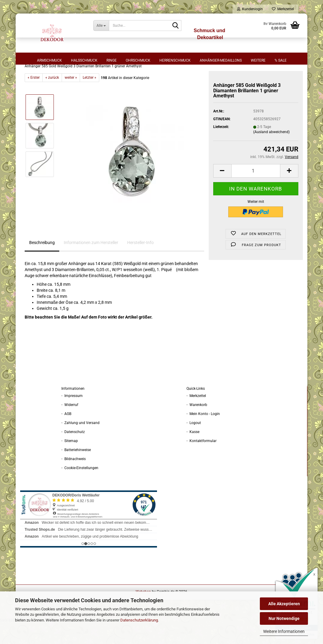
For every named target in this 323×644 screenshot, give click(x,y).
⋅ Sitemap (70, 462)
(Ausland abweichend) (271, 153)
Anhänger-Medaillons (221, 60)
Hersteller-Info (140, 264)
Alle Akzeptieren (284, 604)
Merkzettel (283, 9)
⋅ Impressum (72, 417)
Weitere (258, 60)
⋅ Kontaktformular (201, 462)
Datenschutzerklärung (139, 620)
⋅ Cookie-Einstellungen (80, 489)
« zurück (52, 99)
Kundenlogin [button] (250, 9)
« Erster (34, 99)
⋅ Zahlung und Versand (80, 444)
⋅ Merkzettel (196, 417)
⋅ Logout (194, 444)
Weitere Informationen (284, 631)
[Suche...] (101, 26)
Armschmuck (49, 60)
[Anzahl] (256, 192)
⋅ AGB (66, 435)
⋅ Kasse (193, 453)
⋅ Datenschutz (73, 453)
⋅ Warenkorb (197, 426)
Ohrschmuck (138, 60)
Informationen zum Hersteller (91, 264)
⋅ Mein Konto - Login (203, 435)
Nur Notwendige (284, 618)
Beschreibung (42, 264)
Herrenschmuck (175, 60)
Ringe (112, 60)
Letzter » (89, 99)
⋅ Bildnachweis (74, 480)
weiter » (71, 99)
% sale (281, 60)
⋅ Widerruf (70, 426)
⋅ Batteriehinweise (76, 471)
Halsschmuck (84, 60)
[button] (222, 192)
